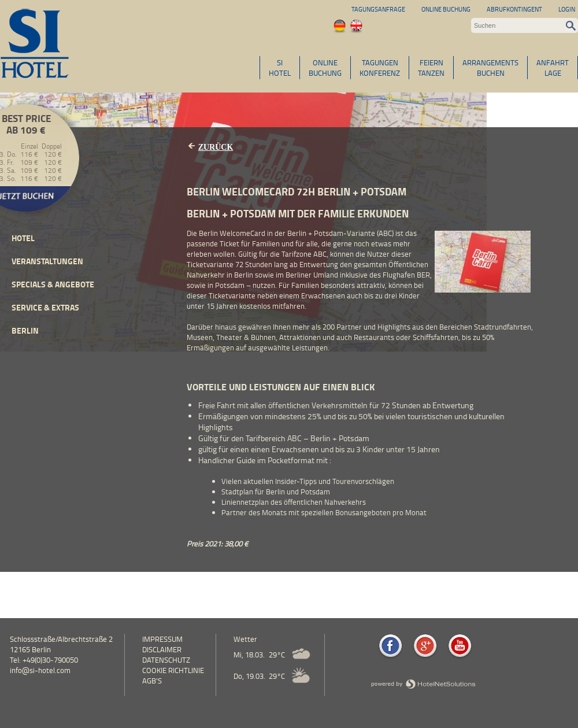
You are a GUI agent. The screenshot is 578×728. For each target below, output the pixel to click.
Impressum (162, 639)
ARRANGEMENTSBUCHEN (490, 68)
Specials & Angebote (53, 284)
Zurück (216, 147)
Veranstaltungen (47, 261)
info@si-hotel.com (40, 670)
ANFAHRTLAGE (553, 68)
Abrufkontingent (514, 9)
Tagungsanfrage (378, 9)
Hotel (23, 238)
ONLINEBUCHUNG (325, 68)
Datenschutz (166, 660)
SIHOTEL (280, 68)
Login (567, 9)
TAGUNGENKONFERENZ (380, 68)
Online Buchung (446, 9)
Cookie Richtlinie (173, 670)
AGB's (152, 681)
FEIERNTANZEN (431, 68)
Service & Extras (45, 307)
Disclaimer (162, 649)
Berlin (25, 330)
